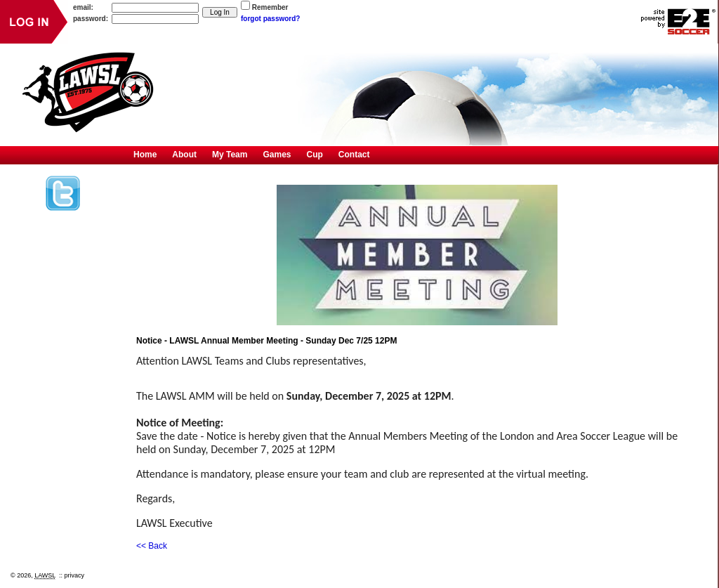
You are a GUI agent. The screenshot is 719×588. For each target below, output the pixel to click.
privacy (75, 575)
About (184, 155)
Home (145, 155)
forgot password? (270, 19)
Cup (315, 155)
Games (277, 155)
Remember (270, 7)
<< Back (152, 546)
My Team (230, 155)
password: (91, 19)
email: (83, 7)
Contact (354, 155)
